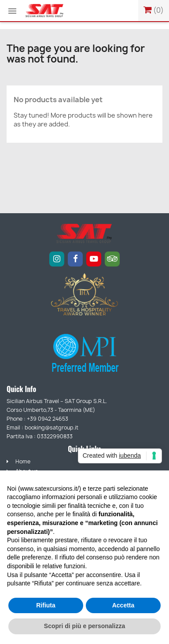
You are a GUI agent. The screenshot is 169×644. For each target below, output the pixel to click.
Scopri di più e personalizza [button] (84, 626)
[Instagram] (57, 259)
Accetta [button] (123, 605)
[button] (12, 11)
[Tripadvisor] (112, 259)
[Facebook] (75, 259)
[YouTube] (94, 259)
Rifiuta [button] (46, 605)
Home (18, 461)
